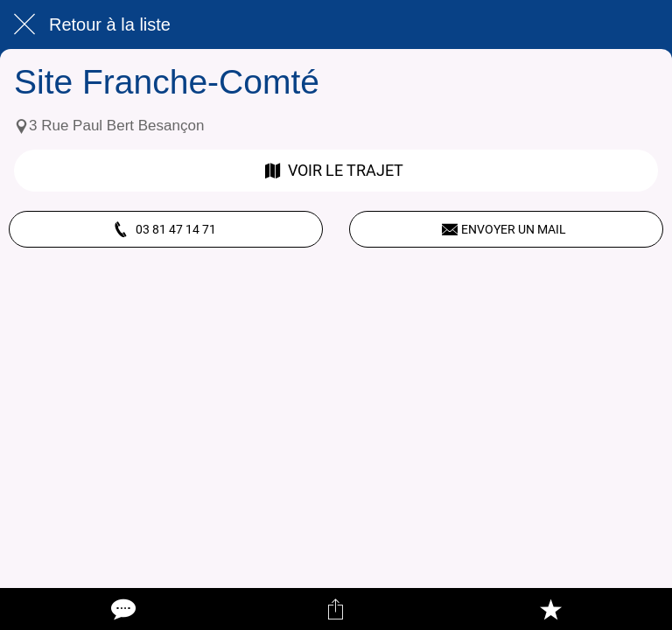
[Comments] (122, 609)
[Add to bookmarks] (550, 609)
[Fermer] (24, 24)
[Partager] (336, 609)
